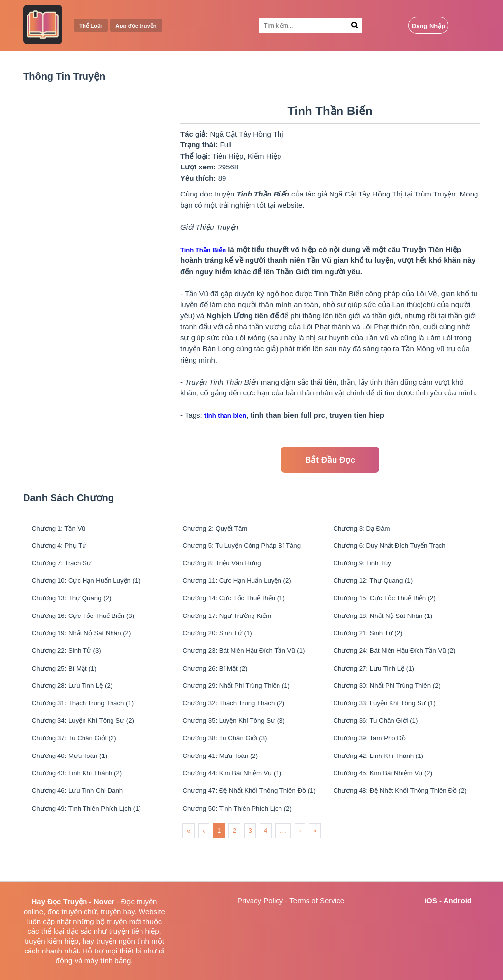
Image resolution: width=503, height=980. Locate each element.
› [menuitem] (300, 867)
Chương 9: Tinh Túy (367, 569)
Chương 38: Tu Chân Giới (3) (232, 765)
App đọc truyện (145, 26)
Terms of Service (317, 901)
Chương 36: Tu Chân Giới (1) (382, 745)
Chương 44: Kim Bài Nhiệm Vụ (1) (240, 804)
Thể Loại (93, 26)
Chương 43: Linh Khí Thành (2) (84, 804)
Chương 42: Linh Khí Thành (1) (386, 785)
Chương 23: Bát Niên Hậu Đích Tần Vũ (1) (249, 667)
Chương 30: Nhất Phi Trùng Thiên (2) (395, 706)
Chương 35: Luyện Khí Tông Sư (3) (242, 745)
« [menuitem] (189, 867)
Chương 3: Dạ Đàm (366, 529)
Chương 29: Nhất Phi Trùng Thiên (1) (245, 706)
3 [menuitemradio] (250, 867)
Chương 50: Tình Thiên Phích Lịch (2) (246, 844)
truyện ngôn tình (123, 941)
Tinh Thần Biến (203, 250)
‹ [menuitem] (204, 867)
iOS (431, 901)
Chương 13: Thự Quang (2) (78, 608)
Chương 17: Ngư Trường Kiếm (234, 628)
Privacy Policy (260, 901)
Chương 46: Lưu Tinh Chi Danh (84, 824)
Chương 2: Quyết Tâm (220, 529)
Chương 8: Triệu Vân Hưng (228, 569)
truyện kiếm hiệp (51, 941)
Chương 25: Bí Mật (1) (70, 686)
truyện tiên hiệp (134, 931)
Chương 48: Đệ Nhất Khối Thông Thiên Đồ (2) (400, 824)
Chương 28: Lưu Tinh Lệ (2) (79, 706)
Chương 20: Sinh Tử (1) (223, 647)
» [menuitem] (315, 867)
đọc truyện (64, 911)
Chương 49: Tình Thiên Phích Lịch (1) (95, 844)
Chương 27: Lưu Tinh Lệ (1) (380, 686)
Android (458, 901)
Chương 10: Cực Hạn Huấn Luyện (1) (95, 588)
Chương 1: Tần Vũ (63, 529)
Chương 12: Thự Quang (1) (379, 588)
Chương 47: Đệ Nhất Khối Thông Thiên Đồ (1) (249, 824)
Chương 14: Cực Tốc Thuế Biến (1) (242, 608)
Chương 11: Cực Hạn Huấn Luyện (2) (245, 588)
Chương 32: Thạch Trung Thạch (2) (241, 726)
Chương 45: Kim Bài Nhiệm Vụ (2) (391, 804)
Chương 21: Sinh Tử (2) (374, 647)
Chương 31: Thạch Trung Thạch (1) (91, 726)
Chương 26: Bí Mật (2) (221, 686)
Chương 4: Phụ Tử (64, 549)
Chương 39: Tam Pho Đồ (376, 765)
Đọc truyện (139, 902)
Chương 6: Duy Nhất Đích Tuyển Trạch (398, 549)
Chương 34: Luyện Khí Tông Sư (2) (91, 745)
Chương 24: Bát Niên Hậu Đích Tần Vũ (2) (400, 667)
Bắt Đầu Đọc (330, 460)
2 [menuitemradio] (235, 867)
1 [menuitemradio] (219, 867)
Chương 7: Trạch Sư (67, 569)
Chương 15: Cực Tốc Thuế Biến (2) (392, 608)
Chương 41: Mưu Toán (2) (226, 785)
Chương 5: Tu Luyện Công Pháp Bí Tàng (249, 549)
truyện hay (118, 911)
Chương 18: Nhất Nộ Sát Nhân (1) (391, 628)
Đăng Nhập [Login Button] (428, 26)
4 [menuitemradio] (265, 867)
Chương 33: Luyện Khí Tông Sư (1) (392, 726)
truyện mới (124, 921)
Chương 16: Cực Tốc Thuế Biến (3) (91, 628)
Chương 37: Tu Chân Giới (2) (81, 765)
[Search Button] (355, 26)
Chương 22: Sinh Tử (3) (72, 667)
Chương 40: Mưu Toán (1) (76, 785)
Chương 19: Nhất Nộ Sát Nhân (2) (89, 647)
